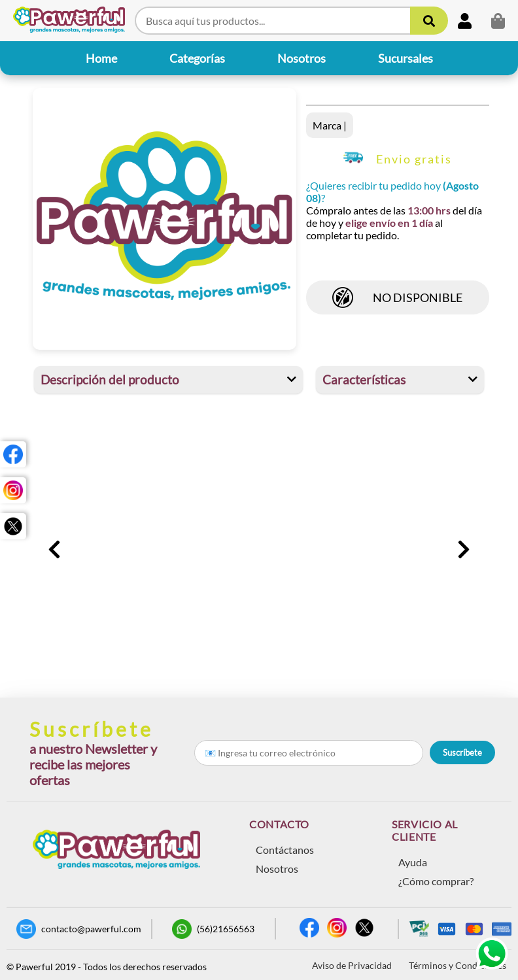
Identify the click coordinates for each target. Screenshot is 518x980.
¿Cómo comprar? (436, 881)
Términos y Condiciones (458, 965)
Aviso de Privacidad (352, 965)
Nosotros (277, 869)
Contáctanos (285, 850)
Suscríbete (462, 752)
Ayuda (413, 862)
